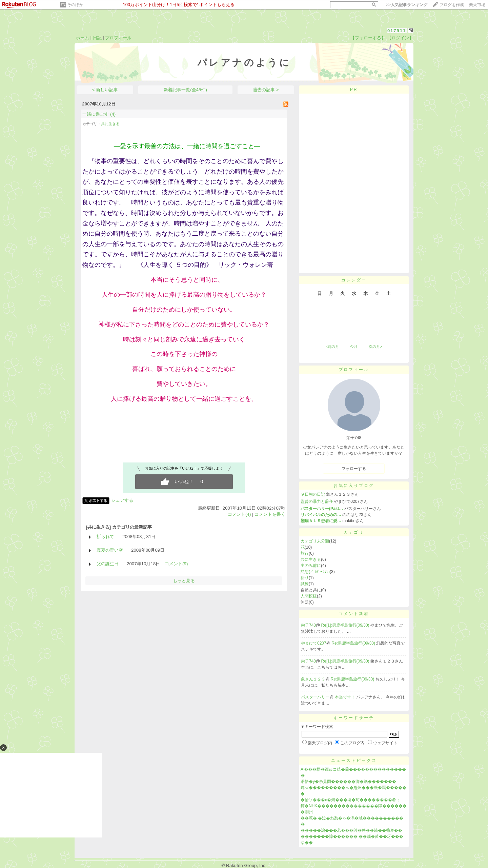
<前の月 (332, 347)
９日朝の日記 (313, 494)
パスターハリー (315, 697)
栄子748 (308, 625)
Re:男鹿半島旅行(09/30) (354, 643)
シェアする (122, 500)
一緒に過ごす (96, 114)
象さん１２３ (313, 679)
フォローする (354, 469)
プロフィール (118, 38)
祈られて (105, 537)
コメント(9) (176, 564)
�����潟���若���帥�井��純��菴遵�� (351, 830)
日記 (97, 38)
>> (407, 5)
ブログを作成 (452, 5)
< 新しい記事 (105, 90)
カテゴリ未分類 (315, 541)
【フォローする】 (368, 38)
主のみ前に (311, 566)
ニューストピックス (354, 761)
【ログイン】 (400, 38)
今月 (354, 347)
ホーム (83, 38)
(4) (113, 114)
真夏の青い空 (110, 550)
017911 (397, 31)
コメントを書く (270, 514)
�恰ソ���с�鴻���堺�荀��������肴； (350, 800)
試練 (305, 584)
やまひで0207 (314, 643)
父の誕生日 (108, 564)
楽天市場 (477, 5)
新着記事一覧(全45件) (185, 90)
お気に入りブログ (354, 486)
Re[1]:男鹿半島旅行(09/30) (346, 625)
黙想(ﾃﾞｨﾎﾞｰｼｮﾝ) (315, 572)
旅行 (305, 553)
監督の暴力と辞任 (317, 501)
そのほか (75, 5)
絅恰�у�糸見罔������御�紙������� (348, 782)
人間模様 (309, 596)
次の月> (375, 347)
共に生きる (110, 124)
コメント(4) (239, 514)
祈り (305, 578)
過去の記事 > (266, 90)
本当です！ (345, 697)
